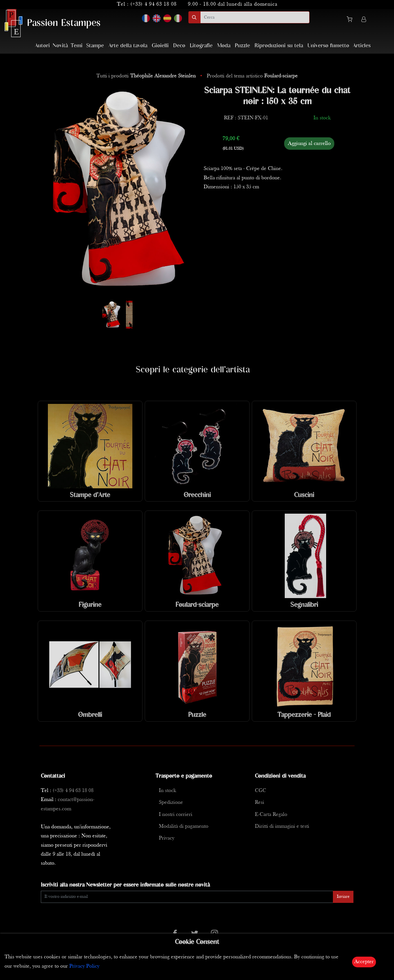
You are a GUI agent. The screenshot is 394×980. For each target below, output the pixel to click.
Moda (224, 46)
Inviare (343, 897)
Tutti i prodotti (147, 76)
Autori (42, 46)
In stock (167, 791)
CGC (261, 791)
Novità (60, 46)
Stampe (95, 46)
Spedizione (171, 803)
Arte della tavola (128, 46)
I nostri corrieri (176, 815)
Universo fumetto (328, 46)
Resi (260, 803)
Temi (77, 46)
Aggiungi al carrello (309, 144)
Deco (179, 46)
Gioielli (160, 46)
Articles (362, 46)
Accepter (364, 962)
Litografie (201, 46)
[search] (255, 17)
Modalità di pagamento (184, 826)
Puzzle (242, 46)
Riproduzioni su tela (279, 46)
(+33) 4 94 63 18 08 (153, 4)
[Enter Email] (187, 897)
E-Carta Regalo (271, 815)
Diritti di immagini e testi (282, 826)
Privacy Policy (84, 966)
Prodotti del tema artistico (252, 76)
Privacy (167, 838)
